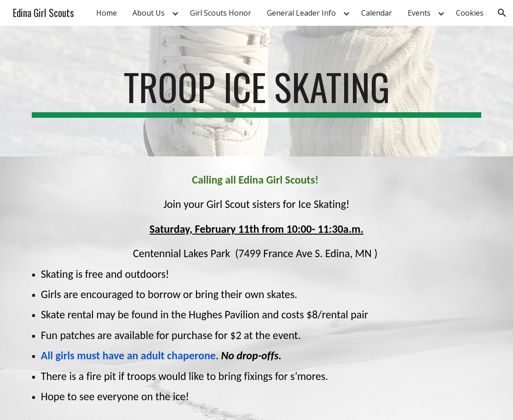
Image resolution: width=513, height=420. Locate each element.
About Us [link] (149, 13)
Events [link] (419, 13)
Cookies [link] (470, 13)
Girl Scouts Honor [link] (221, 13)
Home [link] (107, 13)
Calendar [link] (377, 13)
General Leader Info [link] (301, 13)
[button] (502, 13)
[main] (257, 91)
